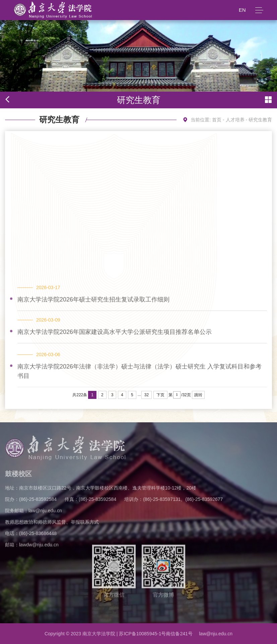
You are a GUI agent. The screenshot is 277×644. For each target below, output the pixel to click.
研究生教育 (260, 120)
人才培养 (235, 120)
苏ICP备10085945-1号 (142, 634)
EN (242, 10)
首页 (217, 120)
